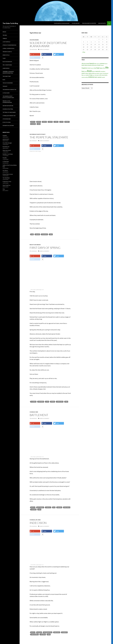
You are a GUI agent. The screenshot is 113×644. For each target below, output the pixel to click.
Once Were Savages (7, 143)
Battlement (39, 415)
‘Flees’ (4, 58)
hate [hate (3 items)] (89, 68)
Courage (32, 412)
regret (67, 122)
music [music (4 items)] (83, 73)
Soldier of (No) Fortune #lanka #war (48, 44)
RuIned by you (6, 147)
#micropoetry (102, 23)
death (39, 122)
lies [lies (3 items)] (104, 68)
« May (84, 52)
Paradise (5, 158)
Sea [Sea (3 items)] (82, 75)
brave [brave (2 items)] (98, 64)
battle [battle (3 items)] (88, 64)
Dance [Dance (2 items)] (106, 64)
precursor (67, 507)
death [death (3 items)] (83, 65)
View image (33, 290)
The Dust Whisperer (8, 83)
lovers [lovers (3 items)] (94, 71)
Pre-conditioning (7, 65)
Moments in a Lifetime (8, 126)
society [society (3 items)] (87, 75)
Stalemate (45, 234)
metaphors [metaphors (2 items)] (103, 71)
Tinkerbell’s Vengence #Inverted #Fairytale (8, 72)
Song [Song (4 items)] (91, 75)
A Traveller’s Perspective (9, 116)
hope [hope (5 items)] (98, 68)
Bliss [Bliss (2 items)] (96, 64)
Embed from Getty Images (35, 151)
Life (36, 520)
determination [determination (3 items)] (88, 65)
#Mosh (4, 32)
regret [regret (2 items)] (101, 73)
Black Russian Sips (7, 62)
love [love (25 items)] (89, 71)
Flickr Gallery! (76, 23)
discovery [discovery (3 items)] (95, 65)
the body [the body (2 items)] (97, 75)
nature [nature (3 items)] (87, 73)
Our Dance (5, 170)
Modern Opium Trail (8, 109)
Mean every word (7, 150)
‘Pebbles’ (5, 38)
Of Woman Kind (7, 119)
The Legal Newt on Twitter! (89, 23)
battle (33, 122)
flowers (33, 402)
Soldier (33, 124)
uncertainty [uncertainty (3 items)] (105, 75)
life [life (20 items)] (107, 68)
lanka (56, 122)
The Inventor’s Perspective (9, 90)
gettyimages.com (40, 290)
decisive (39, 632)
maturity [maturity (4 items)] (98, 71)
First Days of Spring (45, 248)
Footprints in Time (7, 182)
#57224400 (33, 565)
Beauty (32, 245)
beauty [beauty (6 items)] (92, 63)
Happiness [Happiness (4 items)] (85, 68)
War (37, 412)
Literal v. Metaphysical (9, 48)
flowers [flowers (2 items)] (102, 65)
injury (50, 122)
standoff (64, 632)
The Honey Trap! (7, 76)
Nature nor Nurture (8, 106)
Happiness (41, 402)
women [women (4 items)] (99, 77)
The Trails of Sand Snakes (9, 112)
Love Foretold (6, 42)
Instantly (5, 135)
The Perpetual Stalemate (49, 137)
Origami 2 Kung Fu (7, 52)
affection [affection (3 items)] (84, 64)
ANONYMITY (6, 139)
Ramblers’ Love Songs (8, 154)
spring (53, 402)
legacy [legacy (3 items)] (101, 68)
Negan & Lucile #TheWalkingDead (7, 102)
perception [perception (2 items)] (97, 73)
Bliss (4, 80)
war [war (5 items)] (96, 77)
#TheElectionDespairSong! (10, 45)
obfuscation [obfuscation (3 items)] (92, 73)
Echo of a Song (7, 122)
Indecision (38, 523)
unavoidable (35, 634)
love (62, 122)
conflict (48, 507)
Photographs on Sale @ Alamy (62, 23)
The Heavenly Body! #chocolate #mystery (8, 97)
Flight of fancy (41, 134)
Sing (4, 189)
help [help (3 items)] (95, 68)
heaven (37, 234)
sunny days (60, 402)
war (39, 124)
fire (32, 234)
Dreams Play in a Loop (8, 174)
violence (34, 509)
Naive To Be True (6, 185)
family (44, 122)
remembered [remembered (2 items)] (105, 73)
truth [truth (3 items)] (100, 75)
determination (48, 632)
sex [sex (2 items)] (84, 75)
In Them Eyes (6, 161)
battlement (40, 507)
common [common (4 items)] (102, 63)
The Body (5, 86)
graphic (59, 507)
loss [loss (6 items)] (83, 71)
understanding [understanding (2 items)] (85, 77)
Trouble (5, 35)
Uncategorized (34, 40)
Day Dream (33, 134)
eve (54, 507)
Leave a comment (44, 49)
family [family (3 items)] (99, 65)
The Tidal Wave (6, 178)
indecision (57, 632)
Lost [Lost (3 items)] (86, 71)
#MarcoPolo (6, 55)
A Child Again (6, 93)
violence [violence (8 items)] (91, 77)
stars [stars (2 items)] (93, 75)
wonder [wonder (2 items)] (103, 77)
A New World (6, 68)
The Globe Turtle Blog (10, 23)
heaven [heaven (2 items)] (92, 68)
